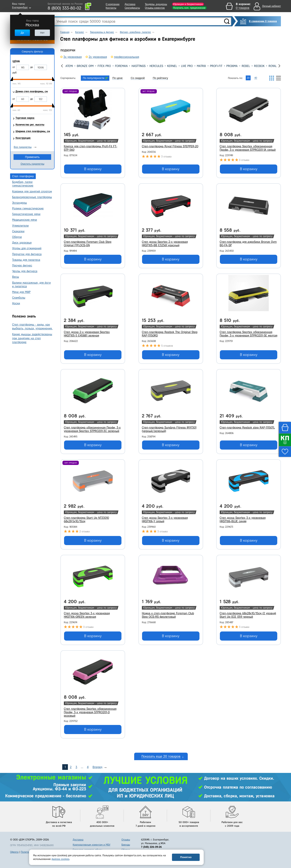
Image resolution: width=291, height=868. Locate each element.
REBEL (246, 66)
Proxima (232, 66)
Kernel (172, 66)
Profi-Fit (216, 66)
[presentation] (62, 66)
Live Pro (187, 66)
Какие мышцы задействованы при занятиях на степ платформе (32, 338)
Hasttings (139, 66)
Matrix (201, 66)
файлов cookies (60, 859)
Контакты (111, 8)
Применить (32, 157)
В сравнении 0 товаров (263, 21)
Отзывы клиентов (155, 8)
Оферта (14, 852)
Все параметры (23, 147)
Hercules (156, 66)
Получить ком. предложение (189, 8)
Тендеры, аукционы (156, 4)
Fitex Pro (104, 66)
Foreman (121, 66)
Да (22, 33)
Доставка (130, 4)
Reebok (259, 66)
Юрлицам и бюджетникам (188, 4)
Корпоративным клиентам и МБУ (92, 845)
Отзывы (126, 840)
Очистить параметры (32, 164)
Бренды (126, 845)
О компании (113, 4)
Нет (42, 33)
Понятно (186, 857)
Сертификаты (132, 8)
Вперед (97, 767)
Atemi (69, 66)
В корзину (93, 169)
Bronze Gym (85, 66)
